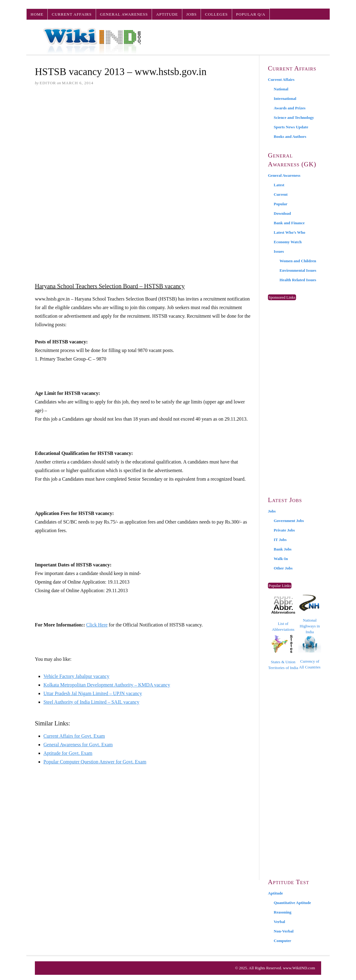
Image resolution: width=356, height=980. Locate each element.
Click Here (97, 625)
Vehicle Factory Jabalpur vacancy (76, 676)
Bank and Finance (289, 223)
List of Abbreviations (283, 614)
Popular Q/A (251, 14)
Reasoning (283, 912)
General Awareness (124, 14)
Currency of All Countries (310, 652)
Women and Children (298, 261)
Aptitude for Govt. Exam (68, 753)
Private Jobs (284, 530)
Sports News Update (291, 127)
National (281, 89)
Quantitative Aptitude (292, 903)
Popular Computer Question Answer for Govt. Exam (95, 762)
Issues (279, 251)
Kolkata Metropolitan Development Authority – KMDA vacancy (107, 685)
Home (37, 14)
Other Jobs (283, 568)
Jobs (191, 14)
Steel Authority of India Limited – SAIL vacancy (91, 702)
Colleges (216, 14)
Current (281, 194)
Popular (281, 204)
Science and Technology (294, 117)
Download (282, 213)
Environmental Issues (298, 270)
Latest (279, 185)
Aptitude (167, 14)
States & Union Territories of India (283, 652)
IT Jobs (280, 540)
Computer (282, 941)
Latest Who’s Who (289, 232)
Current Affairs (72, 14)
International (285, 98)
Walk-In (281, 559)
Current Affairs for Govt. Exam (74, 736)
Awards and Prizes (290, 108)
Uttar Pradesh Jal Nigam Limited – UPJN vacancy (93, 693)
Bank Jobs (283, 549)
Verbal (279, 922)
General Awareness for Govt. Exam (78, 745)
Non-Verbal (284, 931)
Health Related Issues (298, 280)
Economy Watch (288, 242)
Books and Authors (290, 136)
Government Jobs (289, 521)
